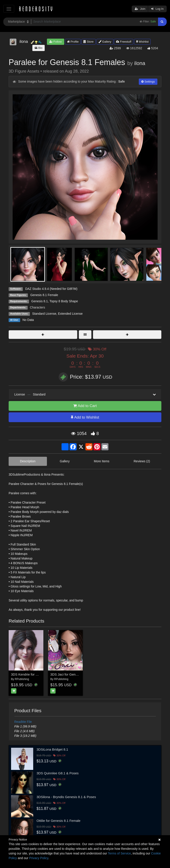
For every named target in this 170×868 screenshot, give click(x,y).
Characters (37, 307)
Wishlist (142, 42)
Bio (39, 48)
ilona (140, 63)
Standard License (44, 314)
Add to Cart (85, 406)
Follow (56, 42)
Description (28, 461)
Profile (73, 42)
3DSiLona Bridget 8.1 (52, 749)
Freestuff (124, 42)
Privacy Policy (39, 858)
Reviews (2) (142, 461)
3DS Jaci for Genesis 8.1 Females (75, 674)
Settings (148, 82)
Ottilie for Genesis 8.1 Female (58, 821)
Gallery (105, 42)
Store (89, 42)
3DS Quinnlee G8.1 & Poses (58, 773)
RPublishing (22, 679)
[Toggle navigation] (9, 9)
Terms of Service (119, 853)
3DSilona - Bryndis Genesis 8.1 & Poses (66, 797)
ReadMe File (23, 722)
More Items (102, 461)
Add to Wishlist (85, 417)
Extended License (70, 314)
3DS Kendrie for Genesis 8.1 (32, 674)
